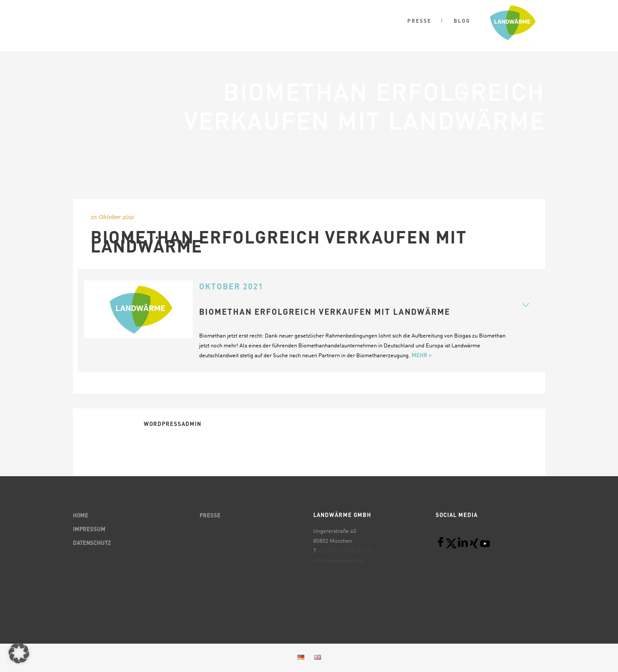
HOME (81, 516)
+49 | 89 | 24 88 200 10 (345, 551)
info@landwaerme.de (339, 561)
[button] (19, 653)
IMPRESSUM (89, 530)
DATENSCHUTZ (92, 543)
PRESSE (210, 516)
